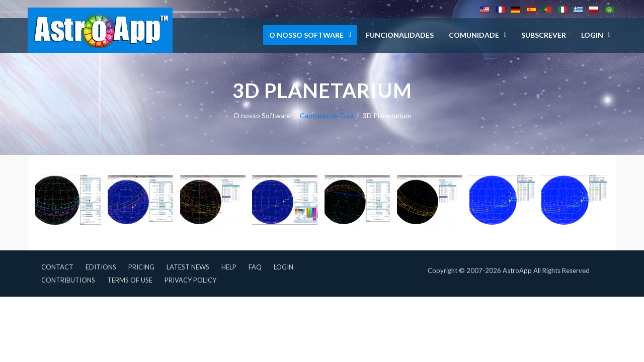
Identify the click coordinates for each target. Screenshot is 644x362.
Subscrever (544, 35)
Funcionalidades (400, 35)
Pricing (141, 267)
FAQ (255, 267)
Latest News (188, 267)
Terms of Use (130, 280)
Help (229, 267)
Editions (101, 267)
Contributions (68, 280)
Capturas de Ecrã (327, 115)
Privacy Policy (190, 280)
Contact (57, 267)
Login (284, 267)
